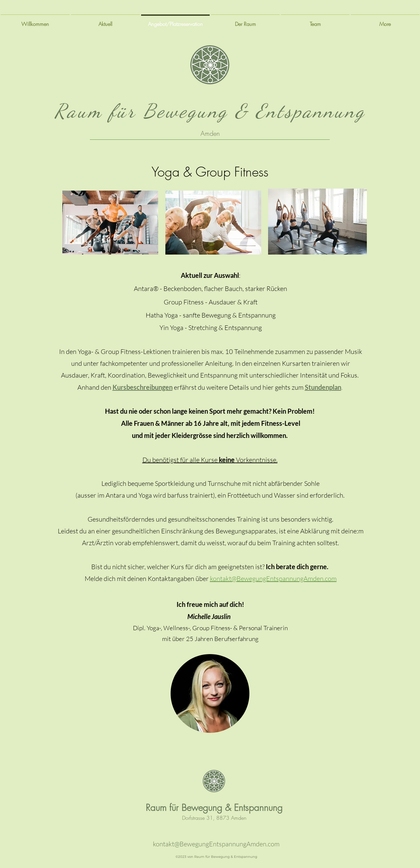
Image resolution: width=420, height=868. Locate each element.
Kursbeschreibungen (143, 387)
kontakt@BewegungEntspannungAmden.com (216, 844)
